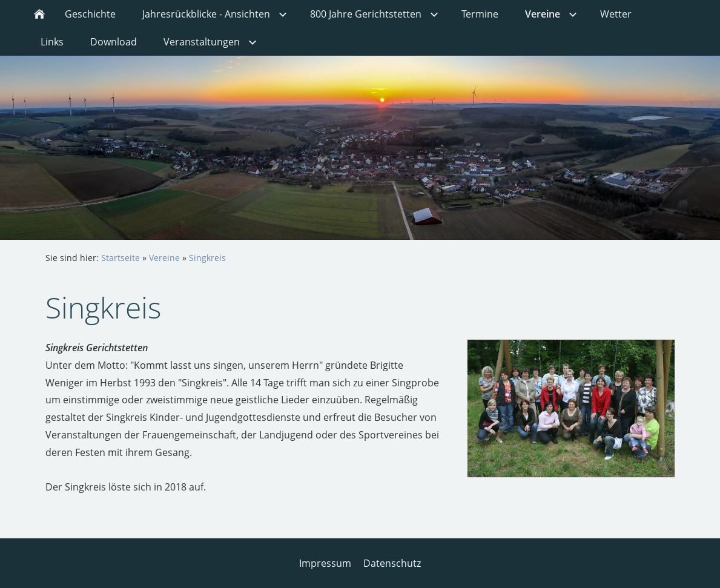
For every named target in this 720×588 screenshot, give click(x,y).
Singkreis (207, 258)
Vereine (164, 258)
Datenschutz (392, 563)
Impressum (325, 563)
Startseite (121, 258)
